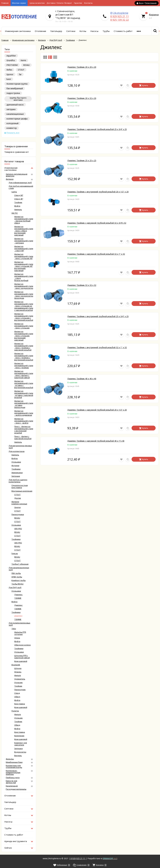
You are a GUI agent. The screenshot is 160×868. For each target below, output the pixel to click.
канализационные (15, 114)
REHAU (26, 65)
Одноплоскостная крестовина (20, 486)
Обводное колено (22, 645)
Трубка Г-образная (20, 564)
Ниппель (18, 210)
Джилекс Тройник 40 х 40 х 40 (82, 379)
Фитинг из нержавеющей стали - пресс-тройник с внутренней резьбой (24, 357)
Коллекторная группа (17, 84)
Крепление (19, 736)
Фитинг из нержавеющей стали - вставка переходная (24, 404)
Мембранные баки (14, 762)
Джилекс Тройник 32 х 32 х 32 (82, 285)
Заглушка (18, 749)
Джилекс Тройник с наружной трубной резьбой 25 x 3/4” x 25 (97, 129)
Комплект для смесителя (21, 744)
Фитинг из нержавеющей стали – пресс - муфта (24, 421)
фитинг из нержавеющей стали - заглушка (24, 241)
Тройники (16, 469)
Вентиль (18, 756)
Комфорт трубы (19, 580)
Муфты (15, 458)
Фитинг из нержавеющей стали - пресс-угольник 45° (24, 256)
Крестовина (20, 704)
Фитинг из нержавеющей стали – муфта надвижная (24, 413)
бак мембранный (15, 88)
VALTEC (15, 213)
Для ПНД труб (15, 588)
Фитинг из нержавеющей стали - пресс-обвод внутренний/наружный (24, 231)
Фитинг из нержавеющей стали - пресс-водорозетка (24, 286)
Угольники (16, 462)
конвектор (12, 128)
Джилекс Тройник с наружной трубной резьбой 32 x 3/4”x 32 (97, 223)
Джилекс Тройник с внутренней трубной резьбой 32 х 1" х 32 (97, 347)
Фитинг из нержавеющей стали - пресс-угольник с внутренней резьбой (24, 317)
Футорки (15, 466)
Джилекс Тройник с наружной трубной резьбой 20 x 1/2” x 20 (97, 410)
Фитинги (10, 179)
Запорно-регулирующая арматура (17, 175)
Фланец (18, 672)
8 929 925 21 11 (120, 16)
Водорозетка (20, 752)
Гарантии (78, 3)
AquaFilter (11, 56)
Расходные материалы (16, 789)
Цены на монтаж (37, 3)
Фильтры (10, 759)
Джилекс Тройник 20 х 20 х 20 (82, 67)
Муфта (17, 206)
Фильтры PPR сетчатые (20, 633)
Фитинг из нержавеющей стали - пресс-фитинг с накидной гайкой (24, 374)
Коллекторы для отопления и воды (14, 766)
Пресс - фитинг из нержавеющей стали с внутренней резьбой (24, 430)
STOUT (21, 70)
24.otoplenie (121, 13)
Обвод (17, 697)
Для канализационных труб (19, 569)
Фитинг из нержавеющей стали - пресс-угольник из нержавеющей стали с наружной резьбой (24, 306)
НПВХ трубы (17, 577)
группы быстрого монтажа (18, 99)
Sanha (14, 192)
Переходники (18, 514)
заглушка (11, 109)
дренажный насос (15, 105)
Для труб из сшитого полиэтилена (18, 481)
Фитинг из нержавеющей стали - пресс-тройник (24, 366)
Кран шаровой (21, 661)
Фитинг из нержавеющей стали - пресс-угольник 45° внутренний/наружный (24, 266)
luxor (9, 79)
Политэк (15, 711)
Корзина (154, 15)
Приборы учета (13, 778)
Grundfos (11, 60)
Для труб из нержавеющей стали (21, 187)
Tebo (14, 629)
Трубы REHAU (17, 584)
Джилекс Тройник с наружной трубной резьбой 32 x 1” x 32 (96, 254)
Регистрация (151, 3)
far (20, 74)
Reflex (9, 70)
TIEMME (18, 598)
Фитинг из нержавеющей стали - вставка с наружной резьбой (24, 394)
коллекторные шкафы (17, 119)
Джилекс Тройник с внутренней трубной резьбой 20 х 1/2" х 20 (98, 192)
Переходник (20, 690)
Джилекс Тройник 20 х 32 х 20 (82, 98)
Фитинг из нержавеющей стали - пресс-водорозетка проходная (24, 295)
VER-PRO (18, 529)
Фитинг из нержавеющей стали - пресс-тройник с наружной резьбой (24, 347)
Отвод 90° (19, 195)
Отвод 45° (19, 199)
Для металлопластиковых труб (20, 447)
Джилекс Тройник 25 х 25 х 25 (82, 160)
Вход (141, 3)
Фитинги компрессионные (19, 503)
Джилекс (18, 595)
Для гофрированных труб (20, 183)
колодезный (12, 123)
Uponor (10, 74)
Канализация (12, 786)
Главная (5, 3)
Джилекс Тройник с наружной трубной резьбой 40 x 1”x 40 (96, 441)
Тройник (18, 202)
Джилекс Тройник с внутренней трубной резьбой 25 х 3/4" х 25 (98, 316)
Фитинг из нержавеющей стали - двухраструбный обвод (24, 220)
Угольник (18, 683)
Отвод (17, 693)
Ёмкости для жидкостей (11, 782)
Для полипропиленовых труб (19, 624)
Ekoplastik (16, 665)
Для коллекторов (17, 451)
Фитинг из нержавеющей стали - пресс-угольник (24, 326)
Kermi (23, 60)
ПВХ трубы (16, 573)
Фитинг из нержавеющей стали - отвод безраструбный (24, 277)
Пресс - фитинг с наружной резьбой (23, 438)
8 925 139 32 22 (120, 20)
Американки (17, 473)
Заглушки (16, 476)
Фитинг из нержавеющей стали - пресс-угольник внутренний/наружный (24, 336)
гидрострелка (13, 93)
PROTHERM (12, 65)
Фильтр (18, 675)
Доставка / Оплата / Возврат (59, 3)
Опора (17, 638)
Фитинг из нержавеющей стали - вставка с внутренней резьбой (24, 384)
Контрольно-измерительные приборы (13, 772)
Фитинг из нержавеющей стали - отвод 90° (24, 249)
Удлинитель (20, 679)
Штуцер (18, 668)
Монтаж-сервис (19, 3)
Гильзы (15, 553)
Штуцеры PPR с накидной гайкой (22, 657)
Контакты (88, 3)
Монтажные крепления (22, 491)
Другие (18, 498)
